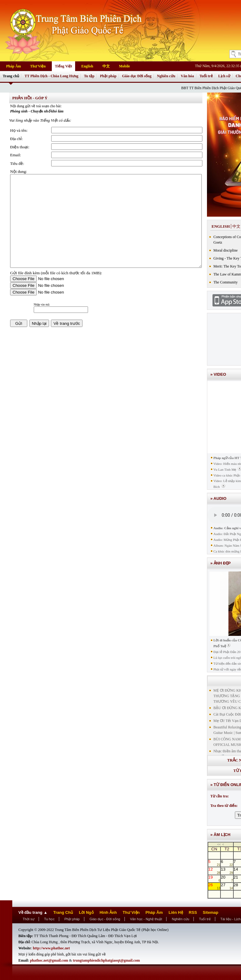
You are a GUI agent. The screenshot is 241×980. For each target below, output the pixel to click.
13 (227, 871)
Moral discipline (226, 250)
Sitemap (210, 912)
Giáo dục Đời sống (137, 76)
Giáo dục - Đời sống (105, 919)
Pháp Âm (13, 66)
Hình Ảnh (108, 912)
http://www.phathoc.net (51, 948)
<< (219, 844)
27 (227, 886)
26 (214, 886)
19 (214, 879)
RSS (193, 912)
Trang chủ (11, 76)
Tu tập (89, 76)
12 (214, 871)
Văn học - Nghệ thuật (146, 919)
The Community (226, 282)
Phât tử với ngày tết (227, 669)
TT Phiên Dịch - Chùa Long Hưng (52, 76)
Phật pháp (108, 76)
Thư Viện (38, 66)
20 (227, 879)
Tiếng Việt (63, 66)
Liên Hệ (176, 912)
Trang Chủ (63, 912)
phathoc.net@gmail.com (50, 960)
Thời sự (29, 919)
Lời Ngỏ (86, 912)
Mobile (124, 66)
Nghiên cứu (166, 76)
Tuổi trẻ (206, 76)
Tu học (49, 919)
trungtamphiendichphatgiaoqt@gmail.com (107, 960)
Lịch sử (224, 76)
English (87, 66)
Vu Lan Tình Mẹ (225, 469)
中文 (106, 66)
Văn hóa (187, 76)
